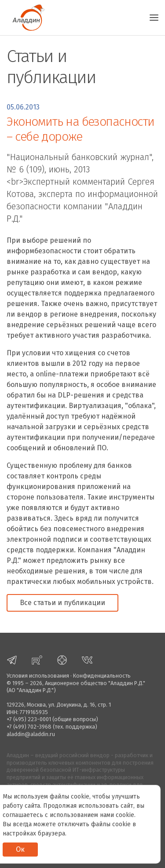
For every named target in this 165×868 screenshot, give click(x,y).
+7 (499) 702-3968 (29, 727)
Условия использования (38, 676)
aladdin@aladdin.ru (31, 734)
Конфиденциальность (102, 676)
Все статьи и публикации (62, 603)
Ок (20, 849)
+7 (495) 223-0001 (29, 719)
